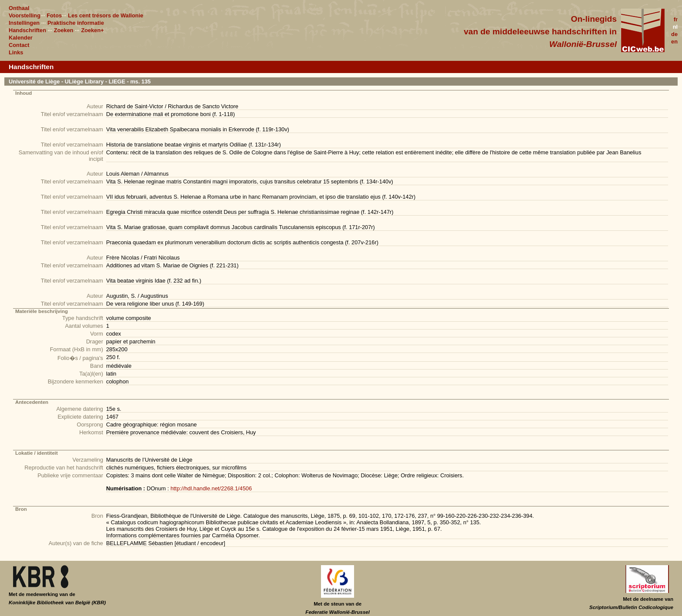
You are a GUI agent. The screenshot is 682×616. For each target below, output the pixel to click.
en (674, 42)
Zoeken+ (92, 30)
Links (16, 52)
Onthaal (19, 8)
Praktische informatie (76, 23)
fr (676, 19)
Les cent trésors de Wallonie (105, 15)
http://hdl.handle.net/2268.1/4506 (211, 488)
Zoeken (64, 30)
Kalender (21, 38)
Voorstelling (25, 15)
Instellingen (24, 23)
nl (675, 27)
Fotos (54, 15)
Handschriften (27, 30)
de (674, 34)
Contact (19, 45)
